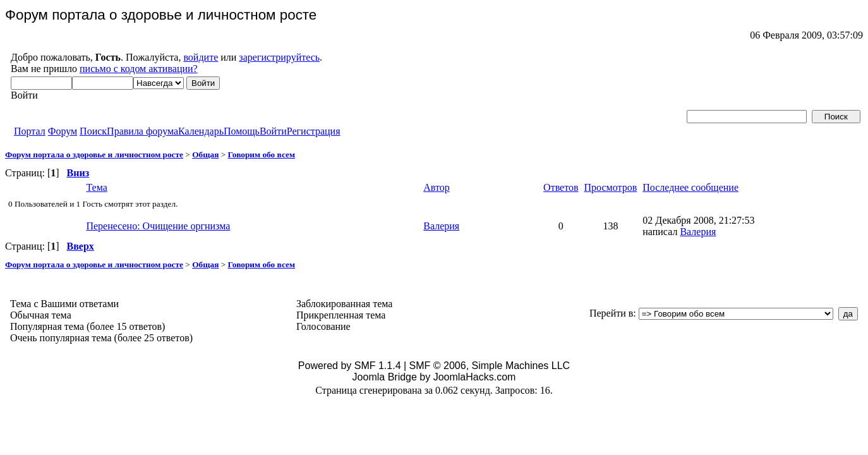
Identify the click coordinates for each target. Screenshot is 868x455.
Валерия (441, 226)
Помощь (242, 131)
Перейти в (611, 313)
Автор (437, 187)
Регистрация (314, 131)
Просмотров (611, 187)
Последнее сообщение (690, 187)
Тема (96, 187)
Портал (30, 131)
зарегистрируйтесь (279, 57)
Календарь (201, 131)
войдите (201, 57)
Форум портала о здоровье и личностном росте (94, 155)
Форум (63, 131)
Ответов (561, 187)
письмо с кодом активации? (139, 69)
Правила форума (142, 131)
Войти (273, 131)
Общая (205, 155)
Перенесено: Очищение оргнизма (158, 226)
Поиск (93, 131)
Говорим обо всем (262, 155)
